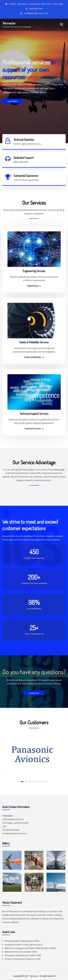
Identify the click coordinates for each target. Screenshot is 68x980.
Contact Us (34, 692)
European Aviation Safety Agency (21, 943)
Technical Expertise (24, 139)
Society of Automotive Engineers (20, 958)
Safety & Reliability (33, 356)
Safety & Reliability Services (34, 341)
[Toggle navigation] (61, 24)
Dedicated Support (24, 157)
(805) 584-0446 (36, 9)
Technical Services (33, 428)
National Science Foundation (18, 950)
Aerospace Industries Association (20, 954)
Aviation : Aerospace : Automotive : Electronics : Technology (36, 4)
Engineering (33, 285)
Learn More (13, 106)
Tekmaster (9, 23)
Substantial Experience (26, 175)
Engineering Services (34, 270)
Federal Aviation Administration (19, 940)
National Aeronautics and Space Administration (27, 947)
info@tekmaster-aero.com (36, 13)
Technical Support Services (34, 413)
